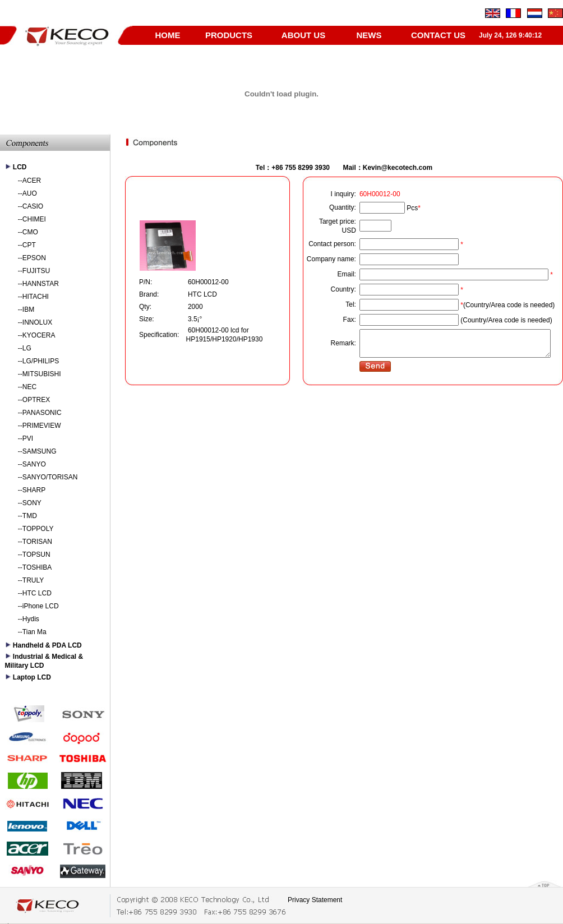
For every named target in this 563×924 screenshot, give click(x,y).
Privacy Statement (315, 900)
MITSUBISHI (42, 374)
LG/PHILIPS (41, 361)
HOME (168, 35)
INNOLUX (37, 322)
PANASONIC (42, 413)
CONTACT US (438, 35)
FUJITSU (36, 271)
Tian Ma (34, 632)
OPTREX (36, 400)
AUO (30, 193)
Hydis (31, 619)
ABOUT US (303, 35)
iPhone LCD (41, 606)
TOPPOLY (38, 529)
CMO (30, 232)
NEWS (369, 35)
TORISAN (37, 542)
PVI (28, 438)
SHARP (34, 490)
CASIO (33, 206)
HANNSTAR (41, 284)
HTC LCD (37, 593)
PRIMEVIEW (42, 426)
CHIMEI (34, 219)
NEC (29, 387)
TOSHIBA (37, 567)
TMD (30, 516)
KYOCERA (39, 335)
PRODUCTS (229, 35)
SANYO (34, 464)
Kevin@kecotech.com (398, 168)
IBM (28, 309)
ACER (32, 181)
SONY (32, 503)
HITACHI (36, 297)
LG (27, 348)
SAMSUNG (40, 451)
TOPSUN (36, 555)
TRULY (33, 580)
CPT (29, 245)
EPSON (34, 258)
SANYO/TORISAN (50, 477)
